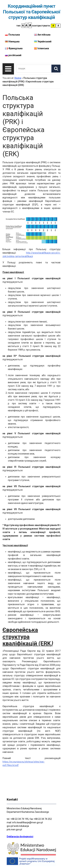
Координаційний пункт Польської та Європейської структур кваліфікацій (32, 12)
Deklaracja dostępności (20, 837)
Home (18, 78)
